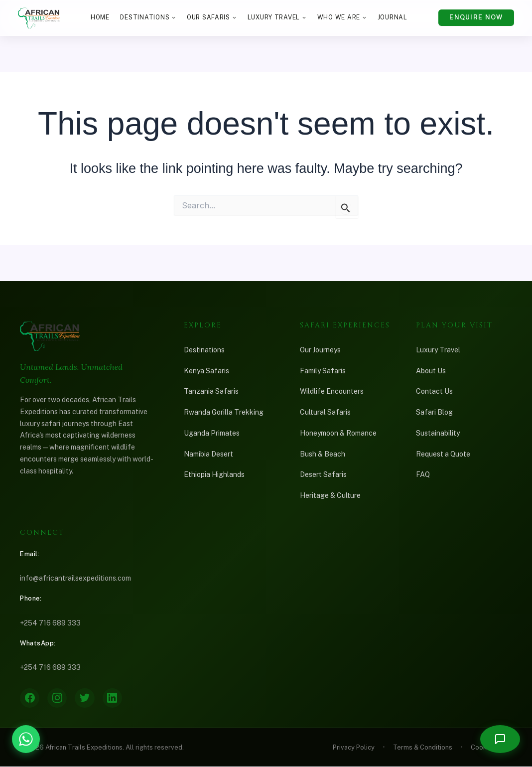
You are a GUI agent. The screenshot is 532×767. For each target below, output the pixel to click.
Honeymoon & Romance (338, 433)
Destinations (148, 17)
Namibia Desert (208, 454)
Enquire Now (476, 17)
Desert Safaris (323, 474)
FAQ (423, 474)
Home (100, 17)
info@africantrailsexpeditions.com (75, 578)
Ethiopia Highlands (214, 474)
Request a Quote (443, 454)
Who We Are (342, 17)
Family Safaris (323, 371)
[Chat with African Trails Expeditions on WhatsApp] (26, 739)
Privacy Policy (354, 748)
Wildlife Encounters (332, 391)
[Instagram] (58, 698)
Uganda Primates (212, 433)
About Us (431, 371)
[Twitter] (86, 698)
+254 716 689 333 (50, 623)
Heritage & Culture (330, 495)
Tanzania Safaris (211, 391)
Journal (393, 17)
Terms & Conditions (423, 748)
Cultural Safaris (325, 412)
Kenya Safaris (206, 371)
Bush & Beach (323, 454)
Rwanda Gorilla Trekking (224, 412)
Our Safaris (212, 17)
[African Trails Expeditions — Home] (39, 18)
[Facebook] (30, 698)
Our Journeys (320, 350)
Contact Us (434, 391)
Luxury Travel (277, 17)
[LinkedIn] (114, 698)
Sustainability (438, 433)
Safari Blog (434, 412)
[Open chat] (500, 739)
